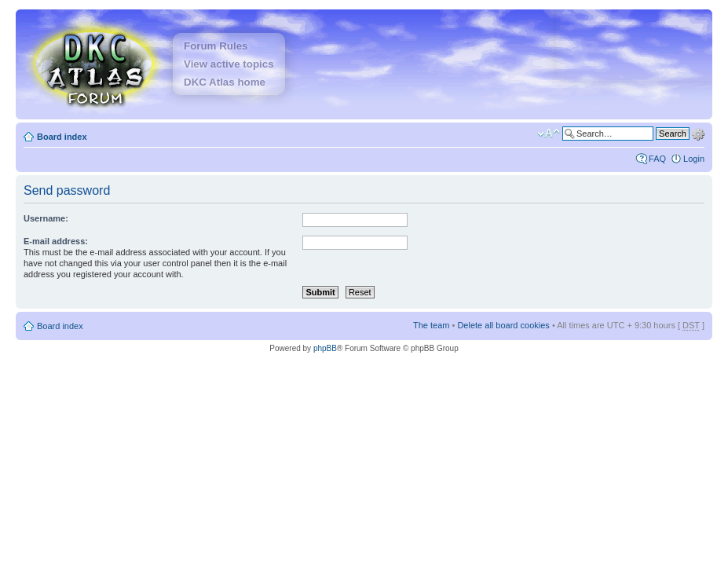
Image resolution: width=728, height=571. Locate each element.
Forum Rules (216, 46)
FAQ (657, 159)
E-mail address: (56, 241)
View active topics (229, 64)
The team (431, 325)
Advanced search (698, 133)
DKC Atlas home (225, 82)
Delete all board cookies (503, 325)
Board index (62, 137)
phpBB (325, 348)
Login (694, 159)
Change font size (549, 134)
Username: (46, 218)
